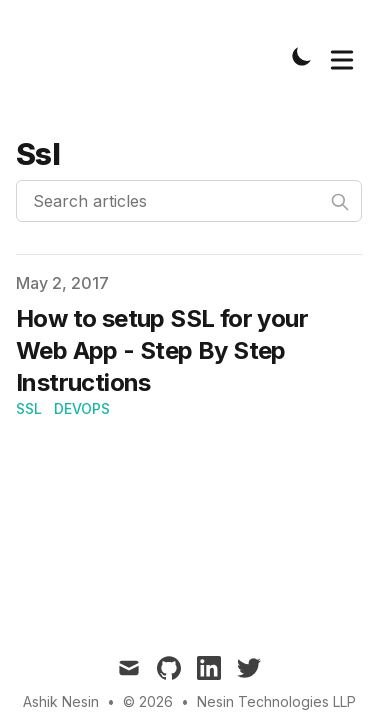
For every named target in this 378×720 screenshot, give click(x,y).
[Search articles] (189, 201)
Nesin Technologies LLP (276, 701)
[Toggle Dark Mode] (302, 56)
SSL (29, 408)
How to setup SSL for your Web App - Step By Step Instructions (162, 350)
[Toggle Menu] (342, 56)
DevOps (82, 408)
